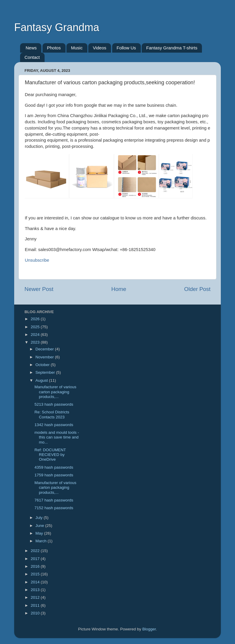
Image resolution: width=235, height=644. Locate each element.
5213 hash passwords (54, 404)
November (45, 357)
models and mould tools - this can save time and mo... (57, 437)
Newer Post (39, 289)
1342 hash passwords (54, 425)
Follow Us (126, 48)
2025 (36, 327)
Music (77, 48)
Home (119, 289)
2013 (36, 590)
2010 (36, 613)
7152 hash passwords (54, 508)
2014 (36, 582)
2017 (36, 559)
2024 (36, 335)
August (42, 380)
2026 (36, 319)
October (43, 365)
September (46, 372)
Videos (99, 48)
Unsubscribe (37, 260)
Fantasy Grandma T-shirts (172, 48)
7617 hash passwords (54, 500)
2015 (36, 574)
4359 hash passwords (54, 467)
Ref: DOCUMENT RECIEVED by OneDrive (50, 455)
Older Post (197, 289)
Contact (32, 57)
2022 (36, 551)
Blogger (149, 629)
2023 (36, 342)
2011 (36, 605)
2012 (36, 597)
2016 (36, 566)
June (40, 526)
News (31, 48)
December (45, 349)
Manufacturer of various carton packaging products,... (56, 392)
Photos (54, 48)
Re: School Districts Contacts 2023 (52, 414)
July (40, 518)
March (41, 541)
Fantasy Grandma (57, 27)
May (40, 533)
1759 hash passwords (54, 475)
